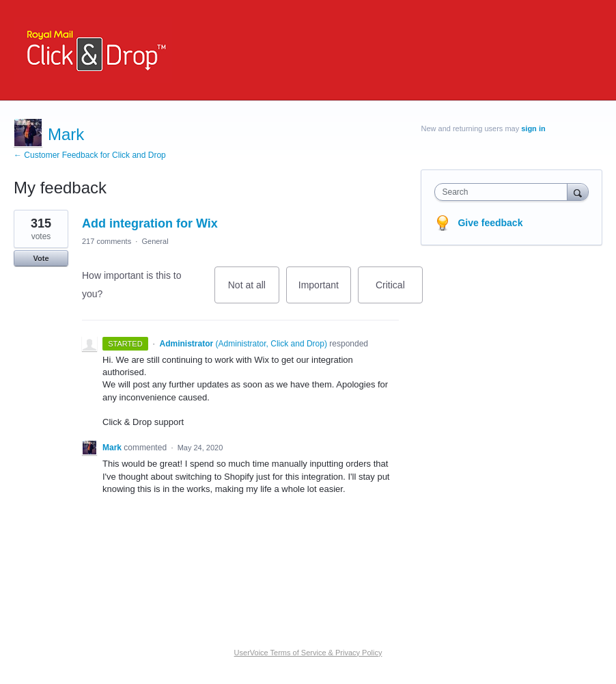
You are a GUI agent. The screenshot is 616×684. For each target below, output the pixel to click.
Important (325, 291)
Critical (399, 291)
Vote (41, 258)
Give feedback (490, 223)
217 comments (107, 241)
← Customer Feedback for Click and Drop (90, 155)
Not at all (254, 291)
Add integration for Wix (150, 223)
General (155, 241)
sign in (533, 128)
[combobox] (504, 192)
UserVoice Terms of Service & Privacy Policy (308, 653)
